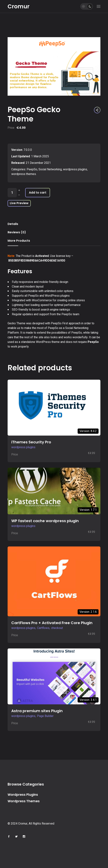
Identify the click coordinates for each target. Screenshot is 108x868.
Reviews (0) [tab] (17, 232)
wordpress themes (24, 174)
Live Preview (19, 203)
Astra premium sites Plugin (37, 711)
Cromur (19, 7)
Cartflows (43, 628)
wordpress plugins (75, 169)
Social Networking (50, 169)
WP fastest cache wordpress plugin (45, 521)
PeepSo (32, 169)
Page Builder (45, 716)
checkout (57, 628)
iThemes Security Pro (31, 442)
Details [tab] (13, 224)
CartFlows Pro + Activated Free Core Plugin (52, 623)
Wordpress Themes (24, 801)
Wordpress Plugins (23, 795)
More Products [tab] (19, 241)
